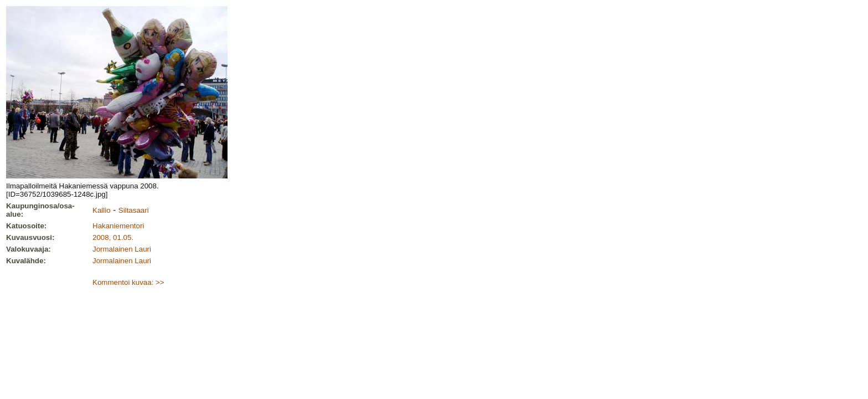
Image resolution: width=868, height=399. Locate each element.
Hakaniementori (118, 226)
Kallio (102, 210)
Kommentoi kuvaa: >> (128, 282)
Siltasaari (134, 210)
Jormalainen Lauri (122, 249)
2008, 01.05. (113, 237)
